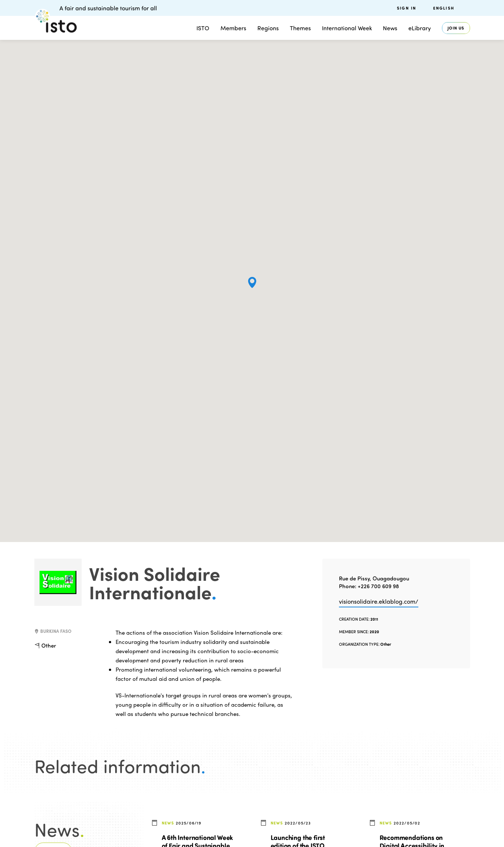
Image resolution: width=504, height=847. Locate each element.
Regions (268, 28)
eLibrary (420, 28)
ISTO (203, 28)
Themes (300, 28)
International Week (347, 28)
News (390, 28)
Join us (456, 28)
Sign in (407, 8)
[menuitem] (452, 8)
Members (233, 28)
